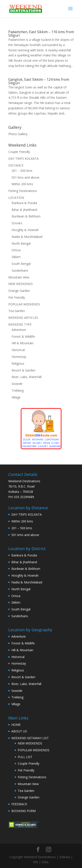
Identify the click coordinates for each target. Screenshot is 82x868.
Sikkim (16, 257)
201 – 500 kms (22, 171)
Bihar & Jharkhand (24, 210)
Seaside (17, 384)
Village (16, 397)
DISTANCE (16, 165)
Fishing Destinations (23, 191)
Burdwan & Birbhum (26, 216)
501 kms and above (25, 177)
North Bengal (21, 243)
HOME (16, 725)
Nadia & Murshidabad (27, 237)
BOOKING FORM (24, 811)
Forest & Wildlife (23, 336)
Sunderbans (20, 270)
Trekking (18, 390)
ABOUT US (19, 731)
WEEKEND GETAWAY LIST (30, 738)
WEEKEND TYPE (20, 324)
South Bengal (21, 264)
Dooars (17, 223)
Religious (18, 363)
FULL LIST (25, 757)
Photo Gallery (18, 134)
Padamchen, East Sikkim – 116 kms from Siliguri (41, 34)
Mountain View (19, 277)
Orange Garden (19, 291)
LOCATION (16, 198)
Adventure (19, 330)
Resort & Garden (24, 370)
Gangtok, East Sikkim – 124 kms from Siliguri (39, 81)
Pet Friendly (17, 297)
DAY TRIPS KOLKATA (24, 159)
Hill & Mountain (23, 343)
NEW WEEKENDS (21, 284)
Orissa (16, 250)
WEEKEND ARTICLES (23, 318)
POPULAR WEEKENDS (24, 304)
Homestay (19, 357)
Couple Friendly (19, 152)
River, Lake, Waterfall (27, 377)
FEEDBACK (19, 804)
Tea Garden (17, 311)
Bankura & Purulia (24, 203)
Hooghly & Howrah (25, 230)
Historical (18, 350)
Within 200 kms (22, 184)
